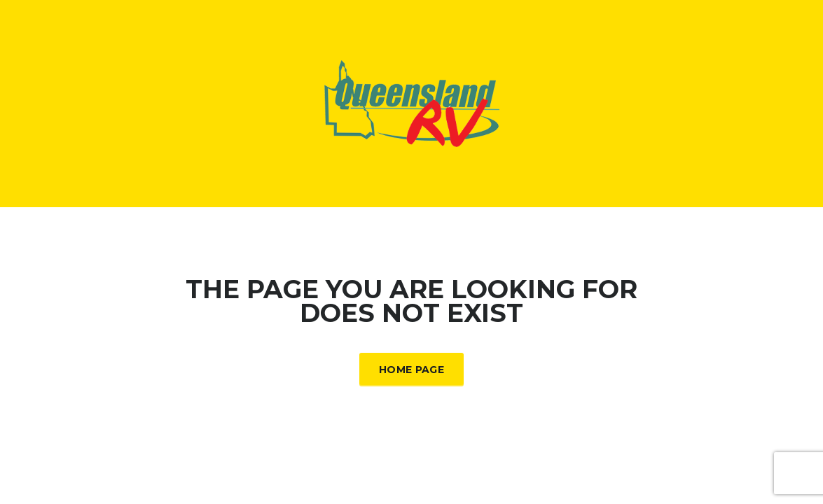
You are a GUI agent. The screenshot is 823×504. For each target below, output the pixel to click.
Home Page (411, 370)
